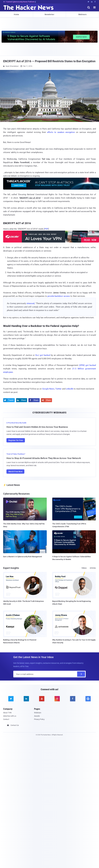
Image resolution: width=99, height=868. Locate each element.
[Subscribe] (81, 674)
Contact (6, 719)
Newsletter (49, 14)
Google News (48, 389)
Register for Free (16, 440)
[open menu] (95, 7)
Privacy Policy (39, 719)
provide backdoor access (59, 296)
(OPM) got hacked (87, 365)
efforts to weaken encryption (61, 132)
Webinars (82, 14)
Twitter (58, 389)
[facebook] (73, 699)
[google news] (88, 699)
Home (16, 14)
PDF (46, 229)
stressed (30, 303)
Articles (93, 568)
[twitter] (11, 699)
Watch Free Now (15, 472)
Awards (37, 716)
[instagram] (57, 699)
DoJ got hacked (43, 355)
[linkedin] (26, 699)
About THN (7, 713)
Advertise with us (10, 716)
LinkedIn (70, 389)
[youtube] (42, 699)
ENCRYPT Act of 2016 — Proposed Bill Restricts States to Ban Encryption (49, 61)
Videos (84, 568)
